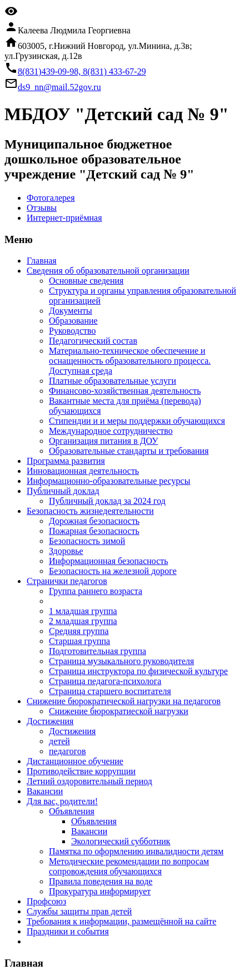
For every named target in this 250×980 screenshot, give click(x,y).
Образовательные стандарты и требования (129, 451)
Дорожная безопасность (94, 521)
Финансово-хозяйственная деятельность (125, 391)
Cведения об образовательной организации (108, 271)
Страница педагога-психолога (105, 681)
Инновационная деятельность (83, 471)
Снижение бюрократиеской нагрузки (119, 711)
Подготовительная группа (97, 651)
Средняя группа (79, 631)
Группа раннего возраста (96, 591)
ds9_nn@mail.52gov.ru (59, 87)
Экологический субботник (121, 841)
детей (59, 741)
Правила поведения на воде (101, 881)
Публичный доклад (63, 491)
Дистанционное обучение (75, 761)
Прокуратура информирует (100, 891)
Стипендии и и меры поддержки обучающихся (137, 421)
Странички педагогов (67, 581)
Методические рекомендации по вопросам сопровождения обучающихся (129, 866)
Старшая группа (79, 641)
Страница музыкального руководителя (121, 661)
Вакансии (45, 791)
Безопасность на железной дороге (113, 571)
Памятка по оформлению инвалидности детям (136, 851)
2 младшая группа (83, 621)
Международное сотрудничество (111, 431)
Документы (71, 311)
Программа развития (66, 461)
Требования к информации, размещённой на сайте (121, 921)
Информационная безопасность (109, 561)
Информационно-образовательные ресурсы (108, 481)
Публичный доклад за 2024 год (107, 501)
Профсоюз (46, 901)
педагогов (67, 751)
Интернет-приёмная (64, 218)
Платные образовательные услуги (112, 381)
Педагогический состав (93, 341)
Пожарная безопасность (94, 531)
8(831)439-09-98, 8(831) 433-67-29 (82, 71)
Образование (73, 321)
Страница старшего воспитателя (110, 691)
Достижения (50, 721)
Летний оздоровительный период (89, 781)
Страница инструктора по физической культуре (138, 671)
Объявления (72, 811)
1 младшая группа (83, 611)
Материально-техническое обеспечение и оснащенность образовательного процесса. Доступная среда (130, 361)
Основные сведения (86, 281)
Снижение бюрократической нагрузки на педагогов (124, 701)
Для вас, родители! (62, 801)
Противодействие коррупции (81, 771)
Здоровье (66, 551)
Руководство (72, 331)
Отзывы (42, 208)
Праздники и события (68, 931)
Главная (42, 261)
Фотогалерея (51, 198)
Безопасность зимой (87, 541)
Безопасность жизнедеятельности (90, 511)
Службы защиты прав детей (79, 911)
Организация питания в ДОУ (104, 441)
